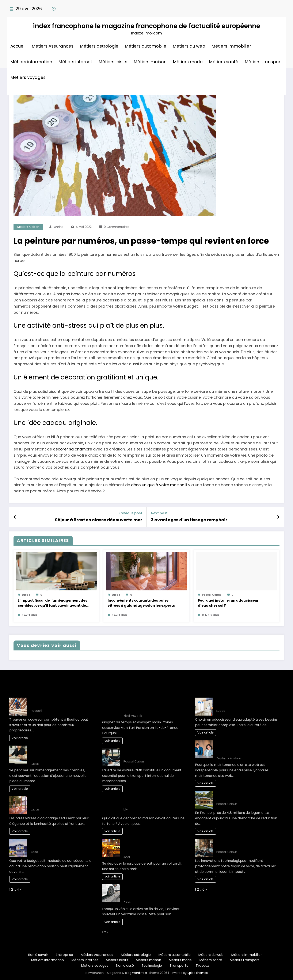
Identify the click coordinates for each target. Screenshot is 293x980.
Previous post (130, 513)
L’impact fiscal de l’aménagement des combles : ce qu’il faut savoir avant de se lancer (52, 603)
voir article (112, 741)
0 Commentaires (117, 227)
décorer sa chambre (73, 449)
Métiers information (31, 62)
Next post (159, 513)
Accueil (18, 46)
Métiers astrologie (99, 46)
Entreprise (64, 955)
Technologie (152, 966)
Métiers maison (150, 62)
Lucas (26, 595)
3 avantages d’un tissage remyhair (189, 520)
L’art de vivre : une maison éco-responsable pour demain (242, 796)
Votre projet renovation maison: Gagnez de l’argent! (57, 844)
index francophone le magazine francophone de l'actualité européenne (146, 26)
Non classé (125, 966)
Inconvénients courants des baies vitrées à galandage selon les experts (141, 603)
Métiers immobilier (231, 46)
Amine (59, 227)
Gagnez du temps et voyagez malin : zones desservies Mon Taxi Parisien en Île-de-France (155, 705)
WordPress (140, 973)
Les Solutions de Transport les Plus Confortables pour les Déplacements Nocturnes (155, 846)
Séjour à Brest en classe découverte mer (99, 520)
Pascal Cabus (212, 595)
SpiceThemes (198, 973)
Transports (179, 966)
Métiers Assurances (53, 46)
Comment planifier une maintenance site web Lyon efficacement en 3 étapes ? (247, 748)
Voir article (20, 738)
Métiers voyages (28, 77)
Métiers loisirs (113, 62)
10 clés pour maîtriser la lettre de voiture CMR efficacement (151, 753)
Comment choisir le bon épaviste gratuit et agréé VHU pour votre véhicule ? (151, 892)
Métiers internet (75, 62)
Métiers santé (224, 62)
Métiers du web (189, 46)
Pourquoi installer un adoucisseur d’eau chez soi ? (228, 603)
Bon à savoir (38, 955)
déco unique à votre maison (158, 485)
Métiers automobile (146, 46)
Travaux (202, 966)
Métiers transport (263, 62)
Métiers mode (188, 62)
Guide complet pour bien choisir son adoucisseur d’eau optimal (246, 703)
